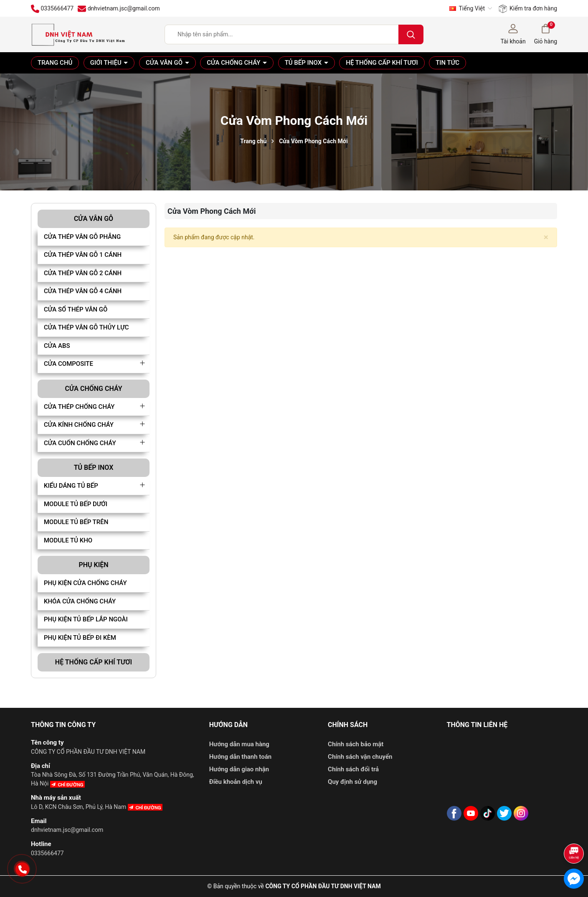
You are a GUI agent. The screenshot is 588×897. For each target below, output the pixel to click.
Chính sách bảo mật (356, 744)
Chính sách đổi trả (353, 769)
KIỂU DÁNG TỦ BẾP (71, 486)
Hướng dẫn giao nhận (239, 769)
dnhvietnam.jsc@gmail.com (67, 830)
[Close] (546, 237)
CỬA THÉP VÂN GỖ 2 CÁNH (83, 273)
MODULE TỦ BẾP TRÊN (76, 522)
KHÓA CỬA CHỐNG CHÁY (80, 601)
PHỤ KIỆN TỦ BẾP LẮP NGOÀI (86, 619)
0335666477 (47, 853)
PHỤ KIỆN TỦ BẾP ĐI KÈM (80, 638)
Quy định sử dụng (352, 782)
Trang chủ (55, 63)
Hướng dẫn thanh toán (240, 757)
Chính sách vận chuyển (360, 757)
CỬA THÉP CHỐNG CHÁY (79, 407)
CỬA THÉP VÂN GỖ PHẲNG (82, 237)
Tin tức (447, 63)
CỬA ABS (57, 346)
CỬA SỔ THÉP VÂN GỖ (76, 309)
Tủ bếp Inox (304, 63)
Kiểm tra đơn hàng (528, 9)
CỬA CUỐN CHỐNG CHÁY (80, 443)
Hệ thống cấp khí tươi (382, 63)
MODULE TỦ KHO (68, 540)
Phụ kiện (93, 565)
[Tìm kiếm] (411, 34)
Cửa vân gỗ (165, 63)
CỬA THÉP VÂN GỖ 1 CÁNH (83, 255)
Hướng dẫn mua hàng (239, 744)
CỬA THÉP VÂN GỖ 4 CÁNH (83, 291)
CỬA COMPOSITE (68, 364)
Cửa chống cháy (234, 63)
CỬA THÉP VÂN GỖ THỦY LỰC (86, 327)
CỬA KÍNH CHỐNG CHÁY (79, 425)
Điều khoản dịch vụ (236, 782)
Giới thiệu (107, 63)
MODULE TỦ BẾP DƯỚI (76, 504)
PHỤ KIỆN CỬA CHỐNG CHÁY (85, 583)
